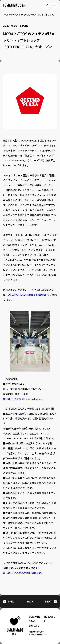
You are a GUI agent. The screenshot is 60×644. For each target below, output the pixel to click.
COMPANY (35, 617)
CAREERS (34, 626)
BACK (30, 602)
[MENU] (54, 5)
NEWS (13, 15)
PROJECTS (49, 617)
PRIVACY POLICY (36, 632)
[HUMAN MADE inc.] (15, 5)
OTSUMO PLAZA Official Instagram (27, 294)
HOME (6, 15)
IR (44, 621)
